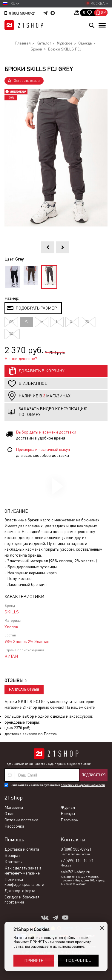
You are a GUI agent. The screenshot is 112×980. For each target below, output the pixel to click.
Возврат (12, 855)
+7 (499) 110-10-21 (77, 860)
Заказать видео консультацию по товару (53, 412)
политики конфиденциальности (83, 785)
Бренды (68, 814)
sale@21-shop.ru (75, 872)
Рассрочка (14, 826)
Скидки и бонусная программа (22, 899)
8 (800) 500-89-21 (22, 13)
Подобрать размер (36, 308)
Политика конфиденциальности (24, 882)
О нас (9, 814)
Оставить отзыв (27, 81)
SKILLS (12, 612)
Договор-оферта (20, 891)
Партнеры (70, 820)
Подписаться (93, 775)
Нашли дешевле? (21, 359)
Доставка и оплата (22, 849)
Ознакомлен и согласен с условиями (58, 785)
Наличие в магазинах (45, 396)
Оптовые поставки (21, 820)
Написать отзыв (24, 690)
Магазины (14, 807)
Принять (34, 961)
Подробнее (78, 960)
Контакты (13, 862)
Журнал (68, 807)
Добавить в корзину (42, 371)
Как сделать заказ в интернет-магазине (23, 870)
